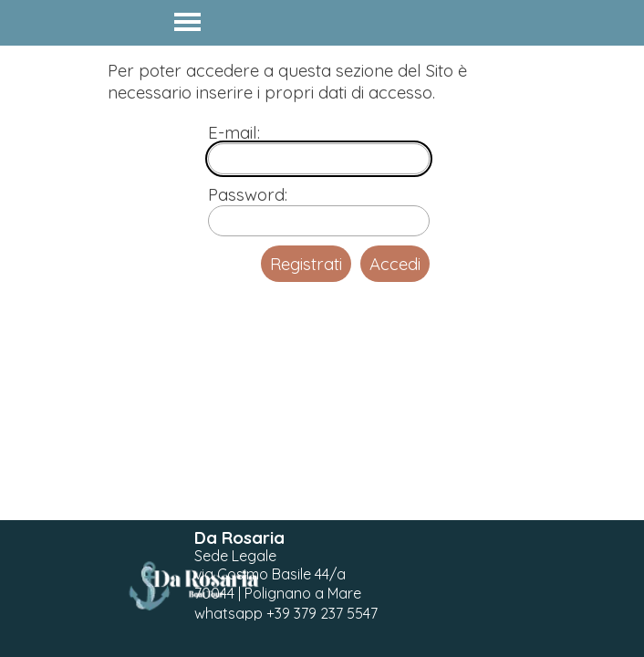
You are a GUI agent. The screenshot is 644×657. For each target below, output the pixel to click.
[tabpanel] (293, 576)
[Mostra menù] (187, 21)
